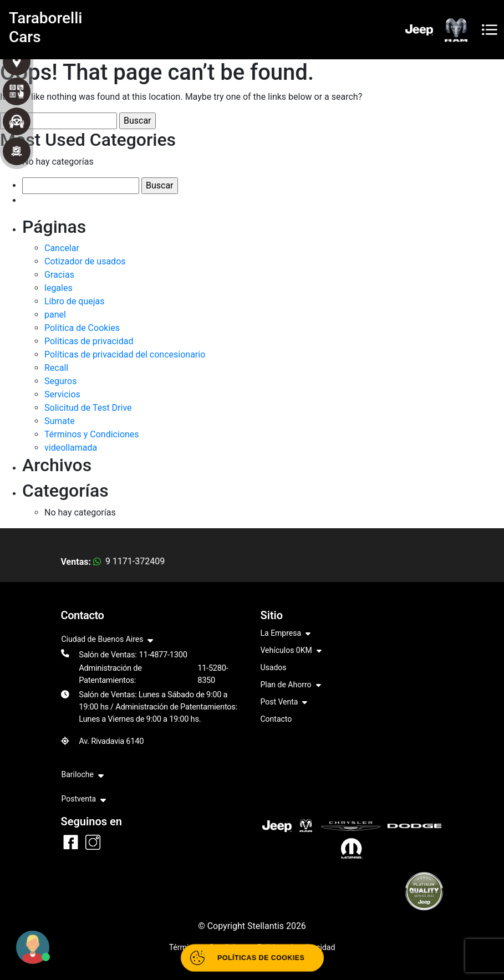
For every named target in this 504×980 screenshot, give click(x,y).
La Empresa (286, 634)
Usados (274, 667)
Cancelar (62, 248)
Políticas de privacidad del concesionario (125, 354)
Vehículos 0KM (291, 651)
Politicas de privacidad (89, 341)
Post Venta (284, 703)
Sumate (60, 421)
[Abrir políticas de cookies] (252, 958)
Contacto (276, 719)
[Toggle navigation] (490, 30)
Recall (56, 368)
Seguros (60, 381)
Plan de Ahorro (291, 685)
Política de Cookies (82, 328)
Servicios (62, 394)
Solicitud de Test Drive (88, 408)
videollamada (71, 448)
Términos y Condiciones (92, 434)
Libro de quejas (75, 301)
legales (58, 288)
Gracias (59, 275)
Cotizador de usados (85, 261)
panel (55, 315)
